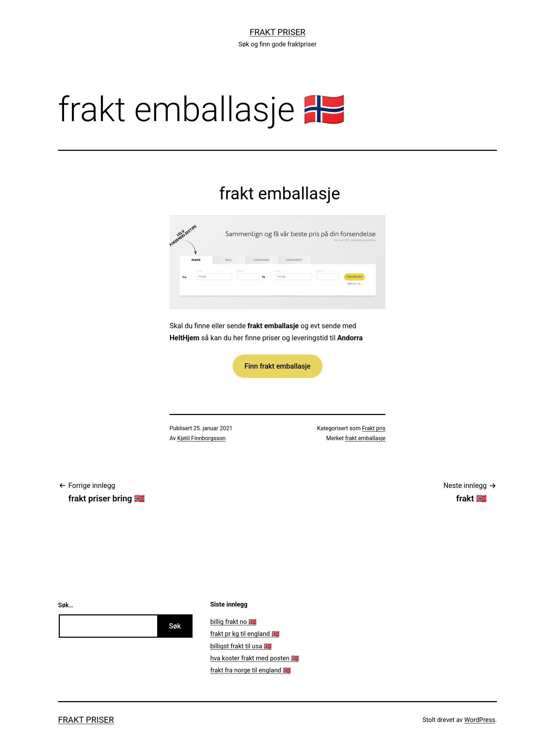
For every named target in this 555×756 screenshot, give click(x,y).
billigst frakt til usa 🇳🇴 (241, 646)
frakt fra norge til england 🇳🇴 (250, 670)
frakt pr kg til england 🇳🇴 (245, 634)
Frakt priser (277, 32)
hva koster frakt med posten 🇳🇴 (254, 658)
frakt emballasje (365, 438)
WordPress (480, 720)
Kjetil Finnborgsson (202, 438)
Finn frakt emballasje (277, 366)
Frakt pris (374, 428)
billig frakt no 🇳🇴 (233, 622)
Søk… (66, 605)
